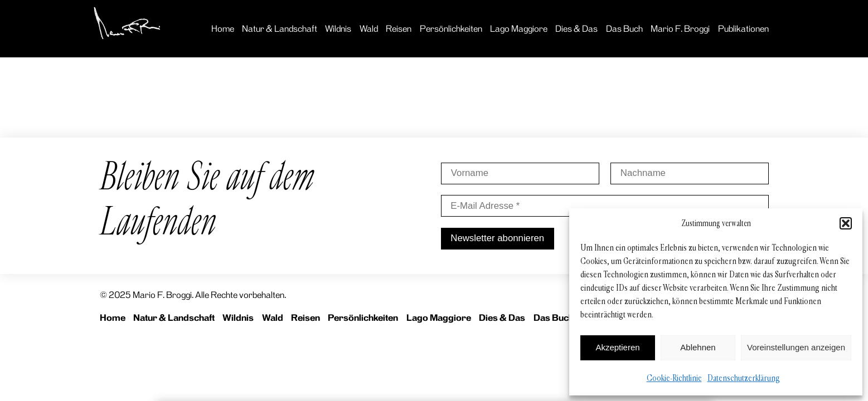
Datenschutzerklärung (744, 378)
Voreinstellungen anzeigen (796, 347)
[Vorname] (520, 173)
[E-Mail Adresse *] (605, 206)
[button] (846, 223)
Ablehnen (698, 347)
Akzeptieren (617, 347)
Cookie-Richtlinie (674, 378)
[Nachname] (690, 173)
